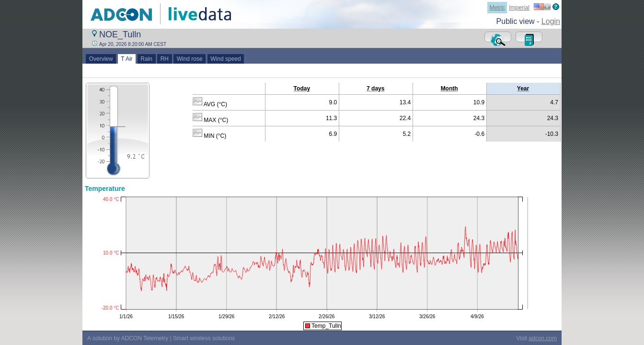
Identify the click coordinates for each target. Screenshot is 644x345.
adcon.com (543, 338)
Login (551, 21)
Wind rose (190, 59)
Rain (147, 59)
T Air (127, 59)
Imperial (519, 8)
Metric (497, 8)
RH (165, 59)
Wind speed (226, 59)
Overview (101, 59)
